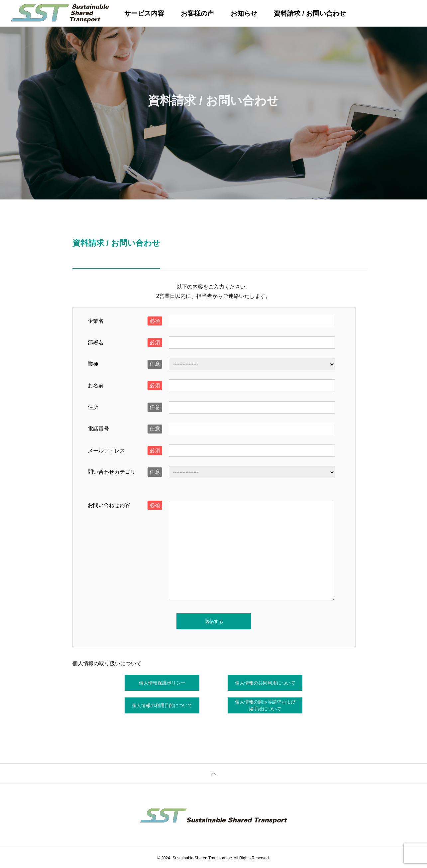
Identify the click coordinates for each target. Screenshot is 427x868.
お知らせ (244, 13)
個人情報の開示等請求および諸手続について (265, 705)
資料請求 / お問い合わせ (310, 13)
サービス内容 (144, 13)
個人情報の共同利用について (265, 683)
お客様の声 (197, 13)
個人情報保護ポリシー (162, 683)
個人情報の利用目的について (162, 705)
